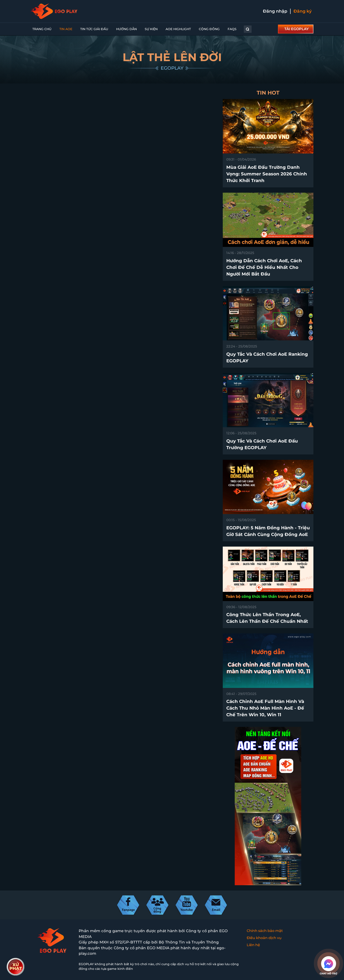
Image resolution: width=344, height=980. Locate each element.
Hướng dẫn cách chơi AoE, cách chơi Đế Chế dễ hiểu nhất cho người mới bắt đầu (264, 267)
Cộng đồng (209, 29)
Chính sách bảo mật (265, 931)
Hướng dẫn (126, 29)
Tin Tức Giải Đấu (94, 29)
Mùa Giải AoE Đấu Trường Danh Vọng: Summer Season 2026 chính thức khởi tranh (267, 174)
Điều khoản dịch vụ (264, 938)
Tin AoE (66, 29)
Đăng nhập (275, 11)
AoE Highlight (178, 29)
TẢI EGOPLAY (297, 29)
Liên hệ (253, 945)
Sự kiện (151, 29)
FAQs (232, 29)
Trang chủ (42, 29)
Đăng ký (303, 11)
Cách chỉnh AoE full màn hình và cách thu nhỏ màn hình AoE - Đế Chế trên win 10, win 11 (265, 708)
